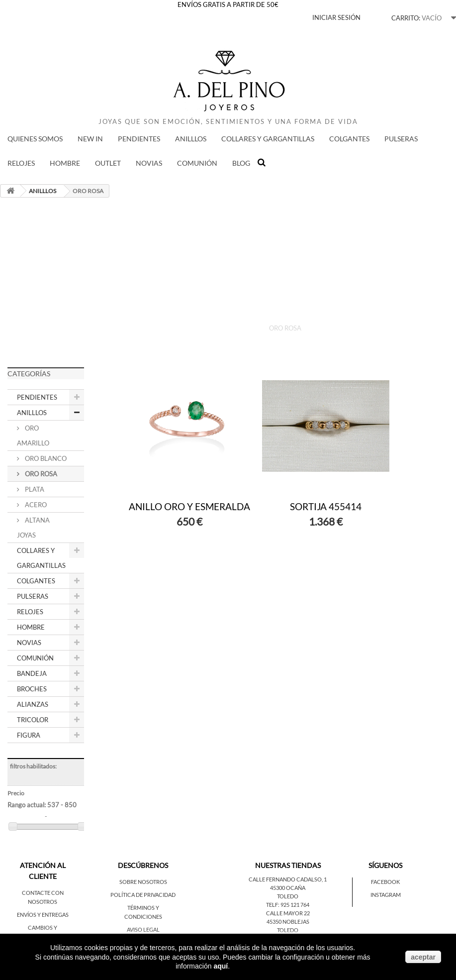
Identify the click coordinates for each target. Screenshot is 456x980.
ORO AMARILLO (33, 436)
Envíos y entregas (43, 915)
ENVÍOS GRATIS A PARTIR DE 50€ (228, 4)
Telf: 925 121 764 (288, 905)
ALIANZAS (33, 704)
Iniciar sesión (336, 17)
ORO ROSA (40, 474)
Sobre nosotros (143, 882)
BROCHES (32, 689)
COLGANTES (349, 139)
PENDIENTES (139, 139)
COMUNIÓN (197, 163)
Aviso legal (143, 929)
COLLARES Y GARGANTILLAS (268, 139)
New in (90, 139)
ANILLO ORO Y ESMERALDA (189, 506)
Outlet (108, 163)
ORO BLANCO (45, 458)
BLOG (241, 163)
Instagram (386, 895)
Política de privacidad (143, 895)
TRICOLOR (33, 720)
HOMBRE (65, 163)
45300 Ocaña (288, 888)
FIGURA (29, 735)
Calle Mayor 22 (288, 913)
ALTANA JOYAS (33, 528)
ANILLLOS (191, 139)
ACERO (35, 505)
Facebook (385, 882)
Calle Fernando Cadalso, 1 (288, 879)
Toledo (288, 896)
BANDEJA (32, 673)
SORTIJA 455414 (326, 506)
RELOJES (21, 163)
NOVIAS (149, 163)
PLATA (34, 489)
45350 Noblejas (288, 922)
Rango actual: (42, 805)
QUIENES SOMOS (35, 139)
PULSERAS (401, 139)
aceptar (423, 957)
